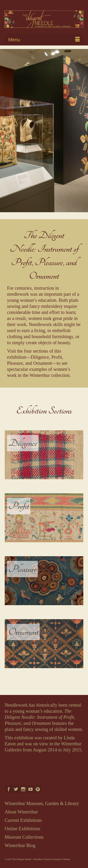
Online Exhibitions (23, 829)
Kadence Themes (62, 859)
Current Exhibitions (23, 820)
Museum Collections (24, 837)
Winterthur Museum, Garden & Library (42, 803)
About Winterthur (21, 812)
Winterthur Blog (20, 845)
